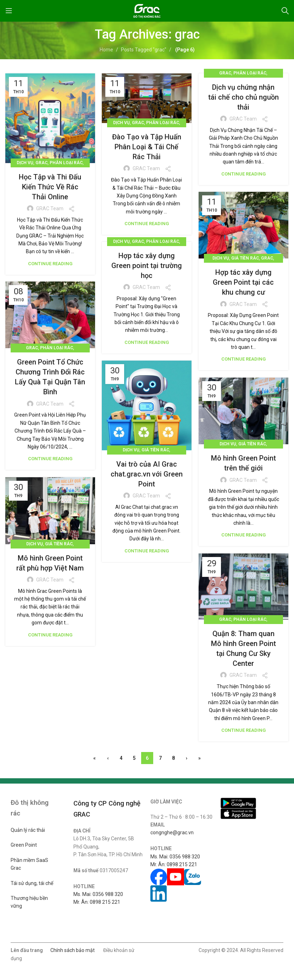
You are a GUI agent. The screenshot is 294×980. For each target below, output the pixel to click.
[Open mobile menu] (9, 11)
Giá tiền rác (245, 258)
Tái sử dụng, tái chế (32, 883)
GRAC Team (50, 208)
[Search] (285, 11)
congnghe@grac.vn (172, 833)
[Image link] (238, 803)
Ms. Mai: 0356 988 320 (98, 894)
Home (106, 50)
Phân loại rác (66, 163)
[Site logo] (147, 10)
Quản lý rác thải (28, 830)
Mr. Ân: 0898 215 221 (97, 902)
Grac (41, 163)
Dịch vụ (25, 163)
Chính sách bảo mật (73, 950)
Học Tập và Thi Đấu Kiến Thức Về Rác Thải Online (50, 187)
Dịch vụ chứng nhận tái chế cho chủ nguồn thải (243, 97)
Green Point (24, 845)
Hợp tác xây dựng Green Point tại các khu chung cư (243, 282)
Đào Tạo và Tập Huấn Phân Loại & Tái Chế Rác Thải (147, 147)
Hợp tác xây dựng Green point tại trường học (147, 266)
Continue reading (50, 264)
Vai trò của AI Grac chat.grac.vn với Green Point (147, 474)
